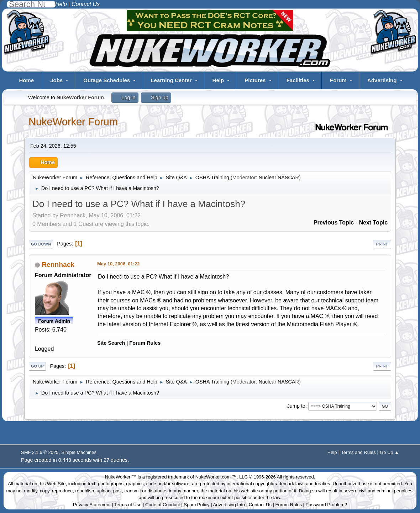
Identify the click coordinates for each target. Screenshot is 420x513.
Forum (338, 80)
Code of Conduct (163, 505)
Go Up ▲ (389, 452)
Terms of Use (128, 505)
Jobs (56, 80)
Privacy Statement (92, 505)
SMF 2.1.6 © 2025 (40, 452)
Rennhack (58, 265)
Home (26, 80)
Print (382, 244)
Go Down (41, 244)
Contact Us (260, 505)
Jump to (296, 406)
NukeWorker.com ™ (216, 477)
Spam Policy (196, 505)
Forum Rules (145, 343)
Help (218, 80)
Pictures (255, 80)
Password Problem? (326, 505)
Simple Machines (79, 452)
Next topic (373, 223)
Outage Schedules (107, 80)
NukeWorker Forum (73, 122)
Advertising (382, 80)
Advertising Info (229, 505)
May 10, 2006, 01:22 (119, 264)
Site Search (111, 343)
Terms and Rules (358, 452)
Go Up (37, 366)
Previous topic (334, 223)
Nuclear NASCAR (279, 178)
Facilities (298, 80)
